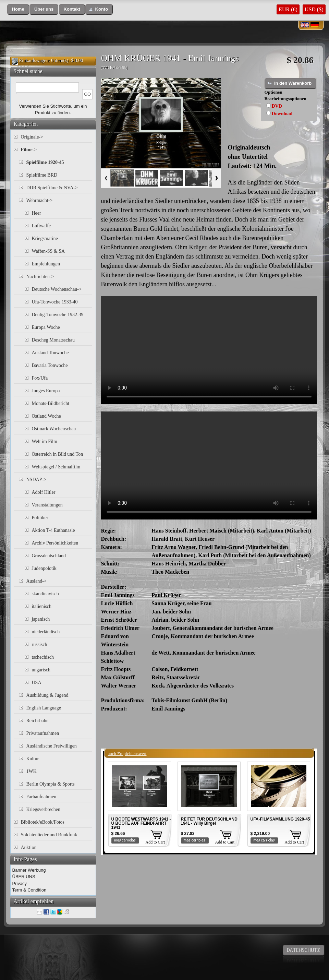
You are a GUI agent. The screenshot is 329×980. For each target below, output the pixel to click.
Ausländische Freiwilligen (52, 746)
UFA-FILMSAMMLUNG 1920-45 (280, 819)
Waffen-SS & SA (48, 251)
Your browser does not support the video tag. (209, 350)
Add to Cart (155, 842)
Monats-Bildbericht (51, 403)
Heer (36, 213)
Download (282, 114)
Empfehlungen (46, 264)
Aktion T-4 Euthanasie (53, 530)
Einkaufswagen (34, 61)
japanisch (41, 619)
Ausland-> (36, 581)
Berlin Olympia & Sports (51, 784)
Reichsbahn (38, 721)
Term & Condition (29, 890)
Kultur (33, 759)
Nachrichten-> (40, 277)
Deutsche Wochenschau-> (57, 289)
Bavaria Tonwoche (50, 365)
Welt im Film (45, 441)
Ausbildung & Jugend (47, 695)
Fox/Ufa (40, 378)
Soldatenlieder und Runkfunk (49, 835)
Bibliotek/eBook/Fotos (43, 822)
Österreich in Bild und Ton (58, 454)
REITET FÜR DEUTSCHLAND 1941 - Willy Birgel (209, 821)
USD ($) (314, 9)
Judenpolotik (44, 568)
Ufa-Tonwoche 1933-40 (55, 302)
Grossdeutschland (49, 556)
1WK (32, 771)
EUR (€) (288, 9)
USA (37, 683)
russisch (40, 644)
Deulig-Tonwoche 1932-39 (58, 315)
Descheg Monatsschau (53, 340)
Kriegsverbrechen (44, 809)
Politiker (40, 518)
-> (29, 150)
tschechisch (43, 657)
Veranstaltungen (47, 505)
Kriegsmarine (45, 238)
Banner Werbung (29, 870)
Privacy (20, 883)
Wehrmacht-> (40, 200)
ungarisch (41, 670)
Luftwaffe (41, 226)
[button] (18, 9)
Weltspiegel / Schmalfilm (56, 467)
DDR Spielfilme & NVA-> (52, 188)
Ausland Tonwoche (50, 353)
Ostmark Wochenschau (54, 429)
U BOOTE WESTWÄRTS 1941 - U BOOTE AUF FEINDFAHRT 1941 (141, 823)
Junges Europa (46, 391)
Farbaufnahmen (41, 797)
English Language (44, 708)
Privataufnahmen (43, 733)
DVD (277, 106)
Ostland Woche (46, 416)
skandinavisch (45, 594)
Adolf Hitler (44, 492)
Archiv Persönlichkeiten (55, 543)
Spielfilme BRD (42, 175)
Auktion (29, 847)
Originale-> (32, 137)
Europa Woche (46, 327)
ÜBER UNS (24, 877)
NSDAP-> (36, 480)
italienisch (42, 606)
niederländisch (46, 632)
